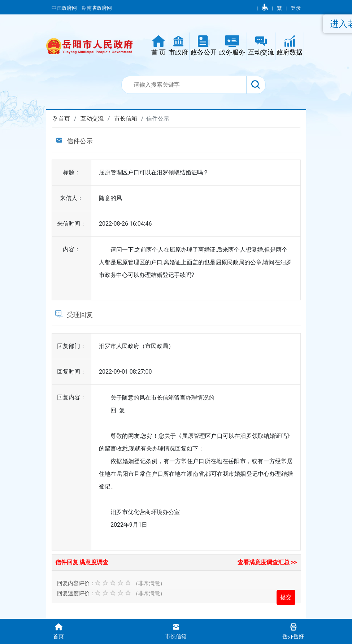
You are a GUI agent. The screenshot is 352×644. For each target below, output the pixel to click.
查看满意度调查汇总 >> (267, 562)
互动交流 (92, 119)
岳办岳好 (293, 631)
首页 (64, 119)
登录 (296, 8)
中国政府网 (65, 8)
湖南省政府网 (97, 8)
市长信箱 (126, 119)
